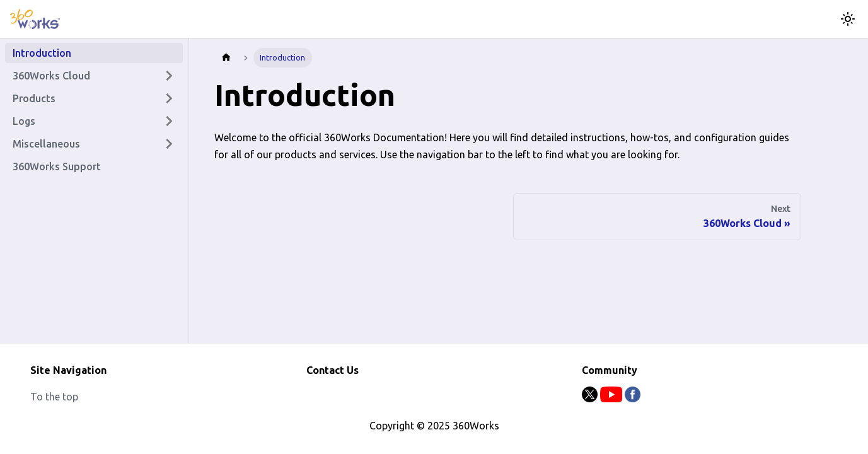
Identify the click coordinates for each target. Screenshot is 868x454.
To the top (54, 397)
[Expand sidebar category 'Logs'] (169, 121)
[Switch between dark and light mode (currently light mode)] (848, 19)
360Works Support (57, 166)
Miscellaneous (46, 144)
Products (34, 98)
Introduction (42, 53)
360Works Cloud (51, 76)
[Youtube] (612, 399)
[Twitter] (591, 399)
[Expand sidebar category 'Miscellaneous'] (169, 144)
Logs (24, 121)
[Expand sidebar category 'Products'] (169, 98)
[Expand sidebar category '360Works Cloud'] (169, 76)
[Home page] (226, 58)
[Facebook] (633, 399)
